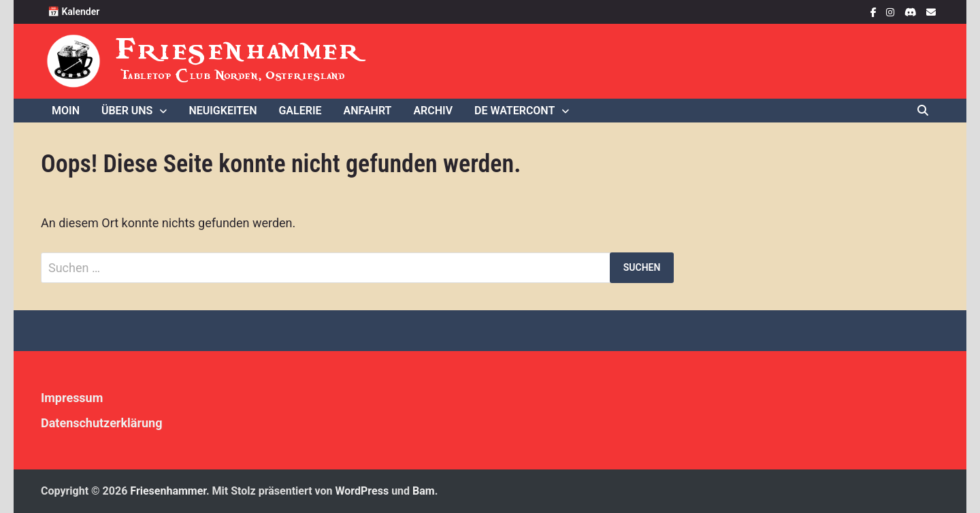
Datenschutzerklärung (102, 423)
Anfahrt (368, 111)
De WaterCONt (514, 111)
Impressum (72, 398)
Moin (66, 111)
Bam (424, 491)
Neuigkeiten (223, 111)
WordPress (362, 491)
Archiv (433, 111)
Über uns (127, 111)
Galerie (300, 111)
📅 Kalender (73, 12)
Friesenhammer (239, 49)
